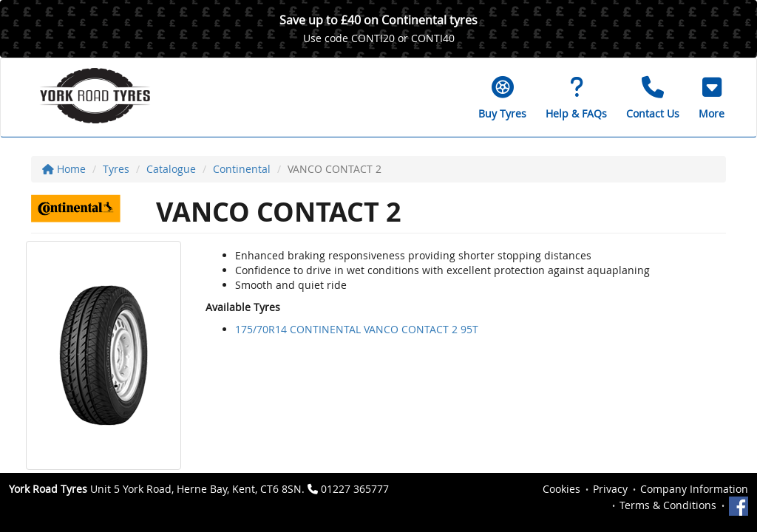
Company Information (694, 489)
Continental (242, 169)
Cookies (561, 489)
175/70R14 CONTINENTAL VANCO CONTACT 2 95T (357, 329)
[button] (712, 98)
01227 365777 (355, 489)
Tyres (116, 169)
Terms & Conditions (668, 505)
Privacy (610, 489)
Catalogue (171, 169)
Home (64, 169)
